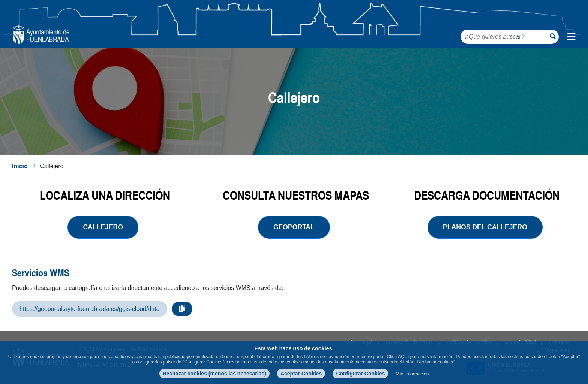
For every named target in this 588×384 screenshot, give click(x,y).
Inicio (20, 166)
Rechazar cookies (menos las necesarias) (214, 374)
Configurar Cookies (360, 374)
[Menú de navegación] (571, 37)
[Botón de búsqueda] (553, 36)
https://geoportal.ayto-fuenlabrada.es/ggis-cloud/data (90, 309)
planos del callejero (485, 227)
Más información (412, 374)
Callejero (103, 227)
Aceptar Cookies (301, 374)
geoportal (294, 227)
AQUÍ (403, 357)
